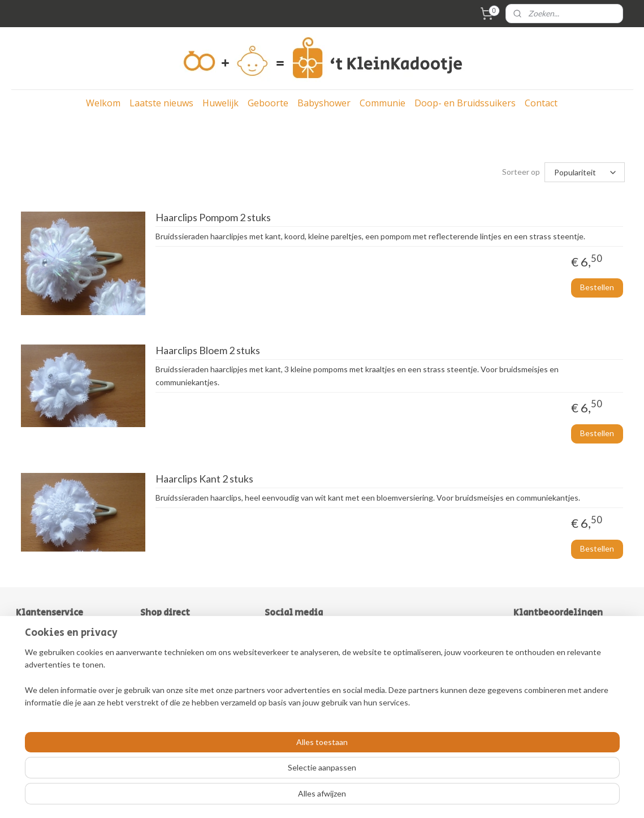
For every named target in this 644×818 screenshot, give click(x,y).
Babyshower (324, 103)
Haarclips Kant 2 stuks (204, 479)
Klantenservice (43, 698)
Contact (541, 103)
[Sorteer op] (585, 172)
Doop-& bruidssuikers (179, 685)
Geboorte (268, 103)
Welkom (103, 103)
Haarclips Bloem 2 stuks (207, 350)
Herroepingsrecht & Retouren (69, 685)
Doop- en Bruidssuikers (465, 103)
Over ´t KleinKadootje (55, 647)
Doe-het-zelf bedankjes (182, 698)
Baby (149, 647)
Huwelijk (221, 103)
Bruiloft (154, 634)
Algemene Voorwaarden (59, 660)
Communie (382, 103)
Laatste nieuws (161, 103)
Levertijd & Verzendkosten (63, 672)
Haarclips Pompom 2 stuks (213, 218)
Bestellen (597, 287)
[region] (247, 773)
